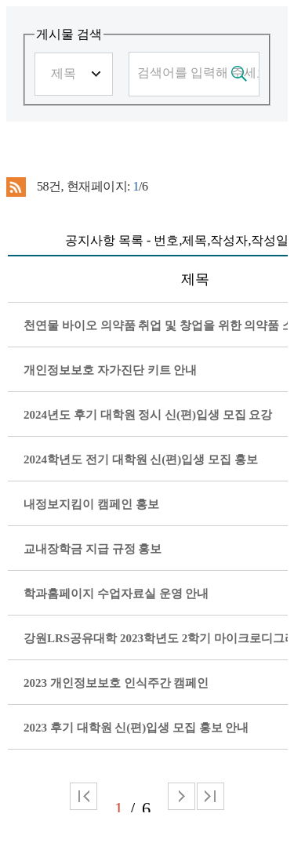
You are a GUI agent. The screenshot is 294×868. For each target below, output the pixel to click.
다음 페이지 (181, 796)
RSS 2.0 (16, 187)
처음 (83, 796)
